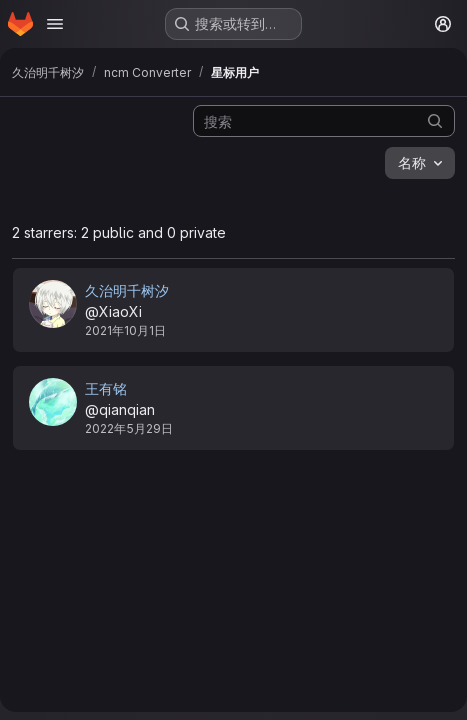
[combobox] (420, 163)
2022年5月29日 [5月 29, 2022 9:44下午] (129, 428)
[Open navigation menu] (55, 24)
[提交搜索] (435, 120)
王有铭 (106, 388)
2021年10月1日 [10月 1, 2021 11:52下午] (125, 330)
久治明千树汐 (127, 290)
